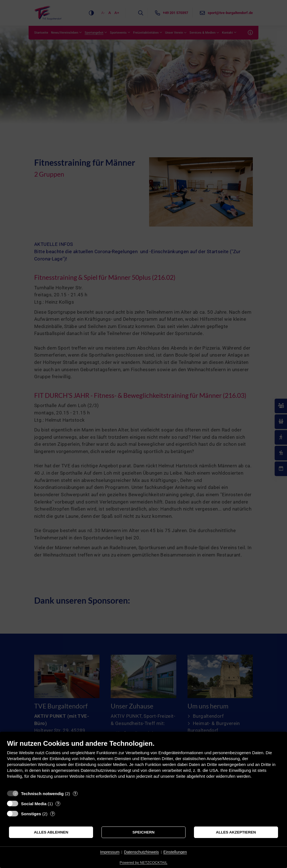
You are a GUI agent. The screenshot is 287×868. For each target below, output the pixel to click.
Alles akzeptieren (236, 832)
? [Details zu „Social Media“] (58, 804)
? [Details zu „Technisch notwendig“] (75, 794)
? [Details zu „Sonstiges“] (53, 814)
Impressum (110, 852)
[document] (143, 763)
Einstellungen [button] (175, 852)
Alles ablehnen (51, 832)
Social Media (34, 804)
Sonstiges (31, 814)
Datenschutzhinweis (141, 852)
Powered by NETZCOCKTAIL (143, 863)
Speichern (144, 832)
